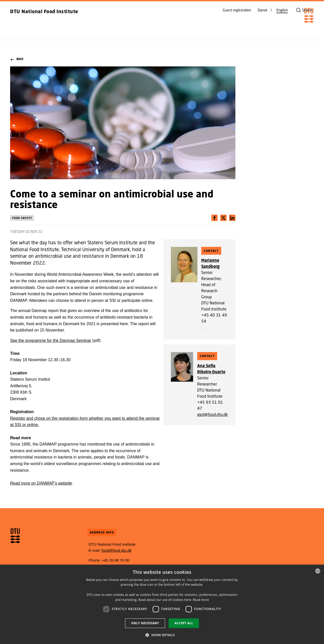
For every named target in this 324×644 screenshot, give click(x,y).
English (282, 10)
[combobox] (318, 571)
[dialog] (162, 604)
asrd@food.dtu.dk (212, 414)
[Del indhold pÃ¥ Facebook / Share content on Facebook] (215, 218)
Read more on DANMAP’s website (41, 483)
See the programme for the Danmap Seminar (51, 341)
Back (17, 59)
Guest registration (237, 10)
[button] (162, 635)
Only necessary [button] (145, 623)
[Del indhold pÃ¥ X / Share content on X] (232, 218)
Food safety (22, 218)
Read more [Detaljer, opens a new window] (201, 600)
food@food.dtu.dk (117, 550)
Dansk (262, 10)
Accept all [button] (184, 623)
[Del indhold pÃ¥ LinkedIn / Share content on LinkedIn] (223, 218)
